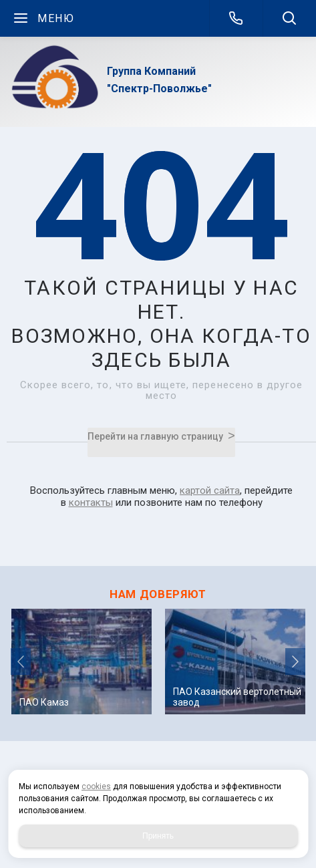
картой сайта (210, 490)
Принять (158, 836)
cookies (96, 786)
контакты (91, 502)
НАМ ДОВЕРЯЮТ (158, 594)
